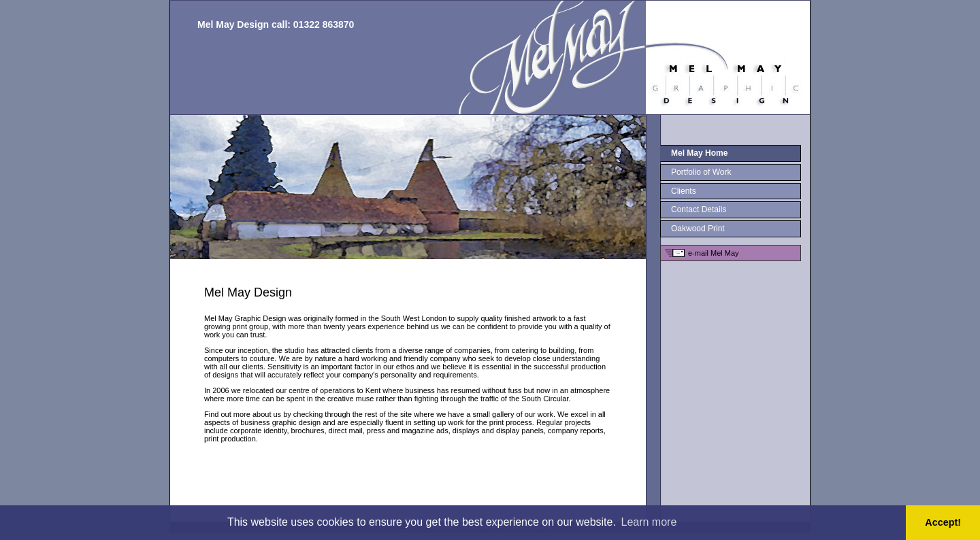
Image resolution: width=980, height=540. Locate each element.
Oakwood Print (698, 229)
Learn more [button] (649, 522)
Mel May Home (699, 153)
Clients (684, 191)
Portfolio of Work (701, 172)
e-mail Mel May (714, 253)
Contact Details (699, 209)
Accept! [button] (943, 522)
